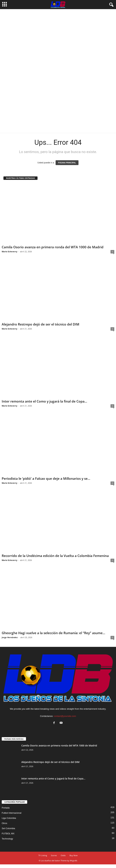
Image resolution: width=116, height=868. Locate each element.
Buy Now (74, 855)
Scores (54, 855)
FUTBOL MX (8, 834)
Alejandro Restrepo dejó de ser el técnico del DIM (41, 324)
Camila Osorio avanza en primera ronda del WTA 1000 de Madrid (53, 247)
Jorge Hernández (10, 637)
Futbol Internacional (12, 813)
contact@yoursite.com (65, 716)
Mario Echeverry (9, 251)
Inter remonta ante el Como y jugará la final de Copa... (44, 401)
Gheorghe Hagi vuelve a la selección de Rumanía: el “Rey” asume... (53, 633)
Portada (6, 808)
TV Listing (43, 855)
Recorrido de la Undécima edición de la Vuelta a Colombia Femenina (55, 556)
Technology (7, 839)
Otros (4, 823)
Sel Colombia (8, 828)
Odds (63, 855)
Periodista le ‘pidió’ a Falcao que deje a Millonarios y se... (46, 479)
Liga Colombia (9, 818)
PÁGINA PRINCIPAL (67, 163)
